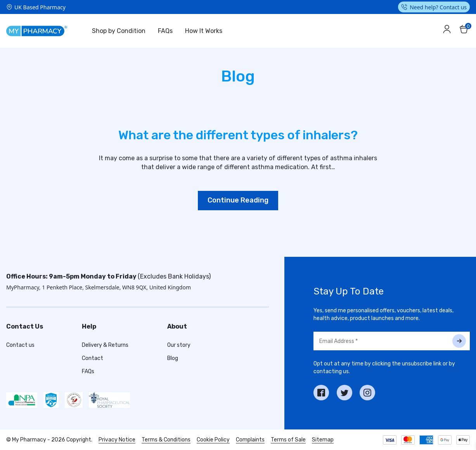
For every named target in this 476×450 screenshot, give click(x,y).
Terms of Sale (288, 440)
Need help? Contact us (438, 7)
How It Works (204, 31)
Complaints (250, 440)
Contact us (20, 345)
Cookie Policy (213, 440)
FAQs (165, 31)
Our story (179, 345)
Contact (93, 358)
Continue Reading (238, 200)
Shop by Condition (119, 31)
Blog (173, 358)
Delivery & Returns (105, 345)
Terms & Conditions (166, 440)
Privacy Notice (117, 440)
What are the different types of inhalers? (238, 135)
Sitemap (323, 440)
